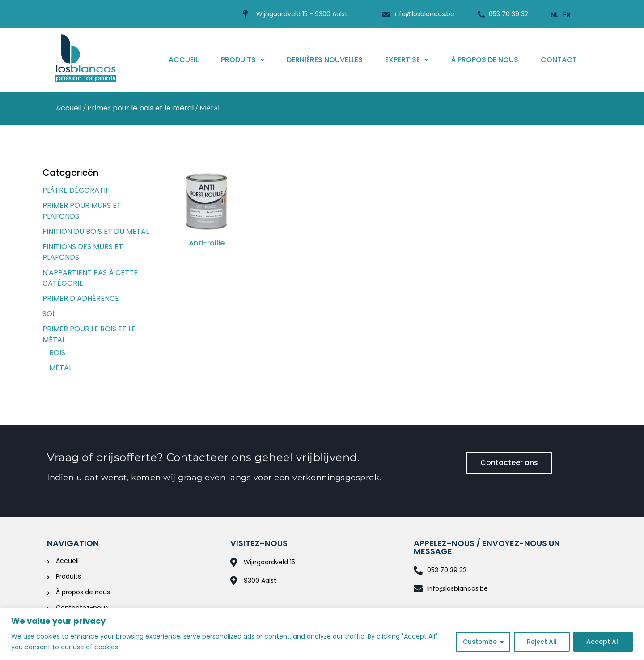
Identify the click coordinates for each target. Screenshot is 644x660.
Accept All (603, 642)
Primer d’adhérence (81, 298)
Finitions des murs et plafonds (83, 252)
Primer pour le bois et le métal (140, 108)
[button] (243, 60)
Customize (480, 642)
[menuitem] (555, 14)
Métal (61, 368)
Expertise (407, 60)
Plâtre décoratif (76, 190)
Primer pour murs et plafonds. (82, 211)
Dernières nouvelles (325, 60)
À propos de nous (485, 60)
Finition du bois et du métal (96, 231)
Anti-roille (207, 243)
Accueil (184, 60)
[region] (322, 634)
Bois (57, 353)
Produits (243, 60)
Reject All (542, 642)
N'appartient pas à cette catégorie (90, 278)
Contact (559, 60)
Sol (49, 314)
